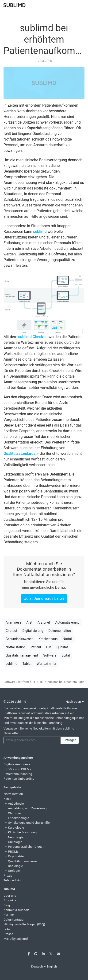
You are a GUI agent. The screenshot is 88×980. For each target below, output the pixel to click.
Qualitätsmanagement (22, 655)
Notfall (68, 639)
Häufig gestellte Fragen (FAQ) (24, 924)
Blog (7, 905)
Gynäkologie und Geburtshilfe (29, 823)
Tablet (27, 664)
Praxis (8, 875)
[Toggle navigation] (81, 5)
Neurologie (16, 837)
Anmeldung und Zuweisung (27, 808)
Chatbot (11, 631)
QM (49, 647)
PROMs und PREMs (17, 769)
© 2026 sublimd (15, 702)
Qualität (62, 647)
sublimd (40, 232)
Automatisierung (67, 622)
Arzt (29, 622)
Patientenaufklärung (18, 774)
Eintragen (70, 740)
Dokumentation (59, 631)
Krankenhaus (48, 639)
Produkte (10, 900)
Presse (8, 934)
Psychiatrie (16, 856)
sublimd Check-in (33, 337)
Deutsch (37, 966)
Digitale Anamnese (17, 764)
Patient (36, 647)
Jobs (7, 929)
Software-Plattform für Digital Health (28, 682)
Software (50, 655)
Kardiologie (16, 827)
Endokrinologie (19, 818)
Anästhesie (16, 803)
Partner (9, 915)
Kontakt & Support (16, 910)
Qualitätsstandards (19, 454)
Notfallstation (16, 647)
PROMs (13, 851)
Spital (66, 655)
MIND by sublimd (16, 939)
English (52, 966)
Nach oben (75, 702)
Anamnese (13, 622)
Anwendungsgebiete (18, 758)
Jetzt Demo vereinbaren (44, 599)
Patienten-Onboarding (19, 778)
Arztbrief (44, 622)
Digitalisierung (33, 631)
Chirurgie (14, 813)
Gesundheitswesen (19, 639)
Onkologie (15, 842)
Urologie (14, 871)
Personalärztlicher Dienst (26, 847)
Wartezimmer (46, 664)
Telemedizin (12, 880)
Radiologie (15, 866)
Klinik (7, 799)
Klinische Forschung (22, 832)
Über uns (10, 895)
